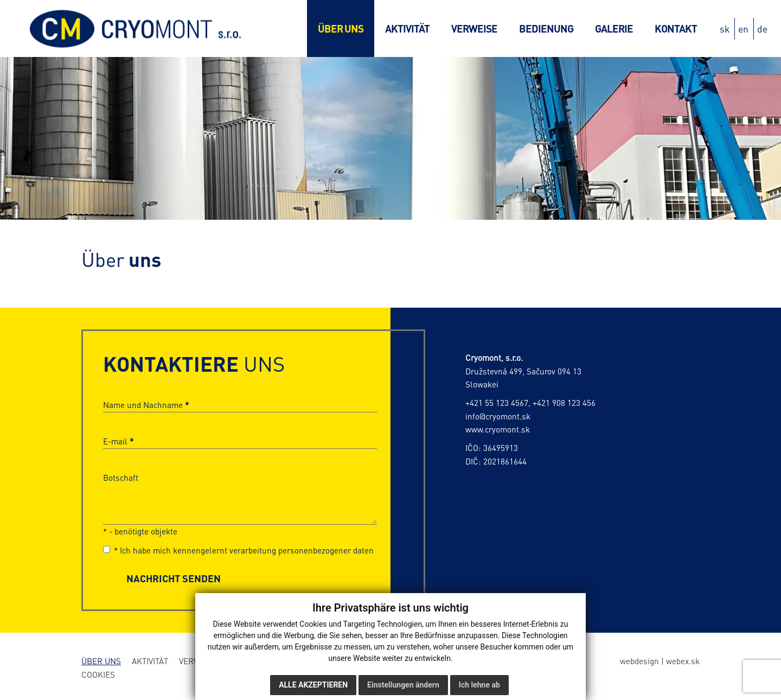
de (762, 29)
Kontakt (676, 28)
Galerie (614, 28)
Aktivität (407, 28)
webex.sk (683, 661)
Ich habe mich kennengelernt (238, 550)
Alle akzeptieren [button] (313, 685)
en (743, 29)
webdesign (639, 661)
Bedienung (546, 28)
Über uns (341, 28)
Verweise (474, 28)
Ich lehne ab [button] (479, 685)
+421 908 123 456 (564, 403)
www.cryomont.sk (498, 429)
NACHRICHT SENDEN (174, 578)
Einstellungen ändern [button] (403, 685)
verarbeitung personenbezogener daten (302, 550)
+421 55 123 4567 (497, 403)
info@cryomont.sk (498, 416)
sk (725, 29)
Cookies (98, 674)
